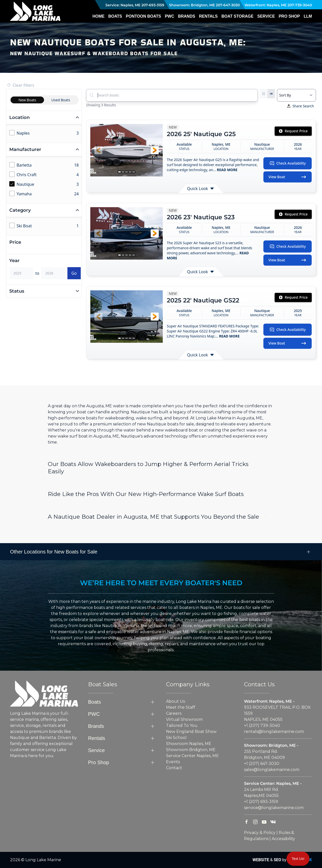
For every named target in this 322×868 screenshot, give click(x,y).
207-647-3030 (228, 5)
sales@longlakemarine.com (272, 770)
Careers (174, 713)
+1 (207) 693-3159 (261, 802)
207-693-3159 (153, 5)
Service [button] (266, 16)
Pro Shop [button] (289, 16)
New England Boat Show (191, 732)
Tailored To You (182, 725)
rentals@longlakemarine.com (274, 732)
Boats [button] (115, 16)
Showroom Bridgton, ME (191, 750)
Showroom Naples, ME (189, 744)
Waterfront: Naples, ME (265, 5)
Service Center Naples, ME (192, 756)
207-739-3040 (300, 5)
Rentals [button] (208, 16)
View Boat (288, 177)
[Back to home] (35, 11)
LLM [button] (308, 16)
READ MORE (227, 170)
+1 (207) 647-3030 (262, 764)
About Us (175, 701)
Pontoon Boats (143, 16)
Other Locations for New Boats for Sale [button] (54, 552)
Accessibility (283, 839)
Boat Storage (237, 16)
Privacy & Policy (260, 833)
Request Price (293, 131)
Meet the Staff (181, 707)
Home (98, 16)
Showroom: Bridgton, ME (191, 5)
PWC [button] (169, 16)
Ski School (176, 738)
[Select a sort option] (296, 95)
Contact (174, 768)
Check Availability (288, 163)
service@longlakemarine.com (274, 808)
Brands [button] (186, 16)
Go (74, 273)
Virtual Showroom (184, 719)
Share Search (301, 106)
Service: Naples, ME (122, 5)
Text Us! (298, 859)
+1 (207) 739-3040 (262, 725)
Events (173, 762)
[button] (98, 150)
